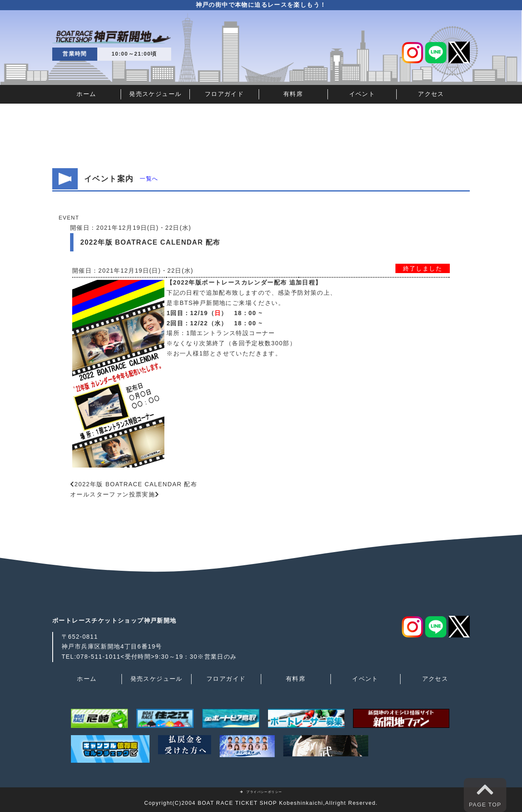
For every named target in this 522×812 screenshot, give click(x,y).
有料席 (293, 94)
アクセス (431, 94)
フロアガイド (224, 94)
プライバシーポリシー (261, 792)
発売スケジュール (155, 94)
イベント (362, 94)
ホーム (86, 94)
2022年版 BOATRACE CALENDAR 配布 (136, 484)
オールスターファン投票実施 (113, 494)
